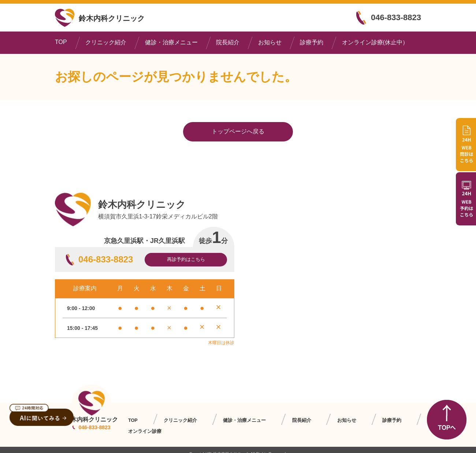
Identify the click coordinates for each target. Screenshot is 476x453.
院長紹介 (228, 42)
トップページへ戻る (238, 131)
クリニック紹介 (106, 42)
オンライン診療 (392, 420)
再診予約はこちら (186, 259)
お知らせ (270, 42)
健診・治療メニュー (171, 42)
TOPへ (447, 420)
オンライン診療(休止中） (375, 42)
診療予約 (312, 42)
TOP (61, 42)
